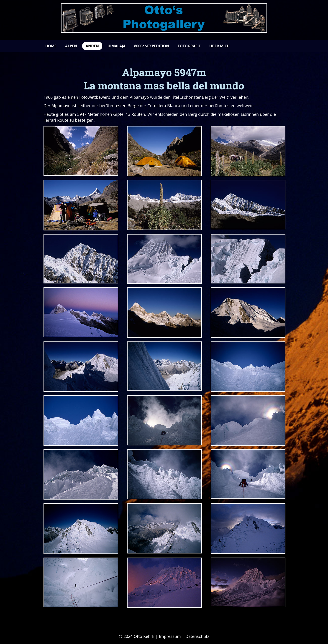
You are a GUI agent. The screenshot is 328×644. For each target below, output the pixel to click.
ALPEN (71, 46)
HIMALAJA (117, 46)
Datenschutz (197, 636)
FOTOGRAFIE (189, 46)
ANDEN (92, 46)
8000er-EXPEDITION (152, 46)
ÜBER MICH (219, 46)
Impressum (170, 636)
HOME (51, 46)
